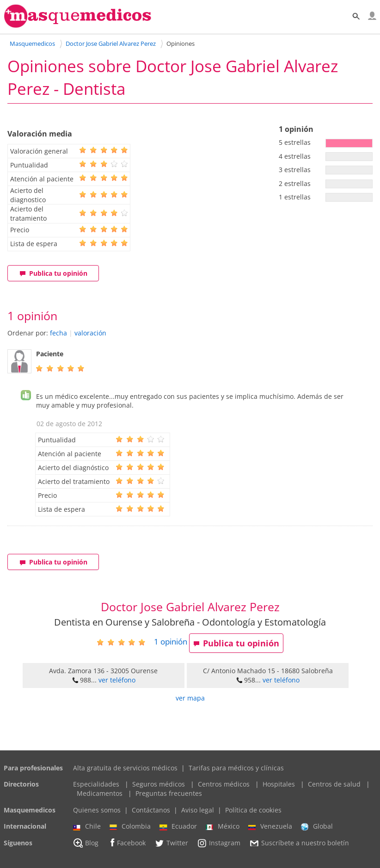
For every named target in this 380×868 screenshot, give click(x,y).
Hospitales (279, 784)
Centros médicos (224, 784)
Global (317, 826)
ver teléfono (117, 680)
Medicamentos (100, 793)
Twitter (171, 843)
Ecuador (178, 826)
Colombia (130, 826)
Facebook (126, 843)
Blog (86, 843)
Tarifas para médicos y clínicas (236, 768)
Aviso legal (198, 810)
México (223, 826)
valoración (90, 333)
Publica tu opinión (53, 273)
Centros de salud (334, 784)
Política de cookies (253, 810)
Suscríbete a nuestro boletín (299, 843)
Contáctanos (151, 810)
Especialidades (96, 784)
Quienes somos (97, 810)
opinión (171, 642)
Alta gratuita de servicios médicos (125, 768)
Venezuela (270, 826)
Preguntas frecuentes (169, 793)
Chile (87, 826)
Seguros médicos (159, 784)
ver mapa (190, 698)
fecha (58, 333)
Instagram (219, 843)
